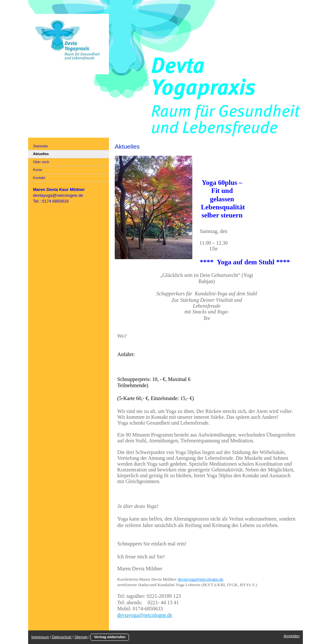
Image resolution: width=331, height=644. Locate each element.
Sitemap (81, 637)
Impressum (40, 637)
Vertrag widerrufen (110, 637)
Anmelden (292, 636)
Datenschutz (62, 637)
